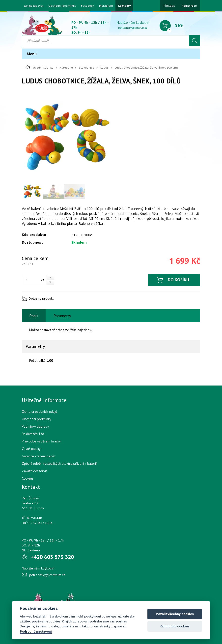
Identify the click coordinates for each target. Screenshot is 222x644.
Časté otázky (31, 449)
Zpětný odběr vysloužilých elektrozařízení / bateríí (59, 464)
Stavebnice (87, 67)
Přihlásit (169, 6)
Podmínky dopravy (35, 426)
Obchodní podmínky (62, 6)
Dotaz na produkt (41, 298)
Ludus (104, 67)
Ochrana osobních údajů (40, 412)
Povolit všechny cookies (175, 614)
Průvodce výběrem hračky (41, 441)
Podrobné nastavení (36, 631)
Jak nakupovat (34, 6)
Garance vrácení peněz (39, 456)
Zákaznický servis (35, 471)
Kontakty (124, 6)
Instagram (106, 6)
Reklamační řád (33, 434)
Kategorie (66, 67)
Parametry (62, 316)
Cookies (28, 478)
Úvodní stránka (40, 67)
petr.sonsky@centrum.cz (133, 28)
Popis (34, 316)
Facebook (88, 6)
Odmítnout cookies (175, 626)
